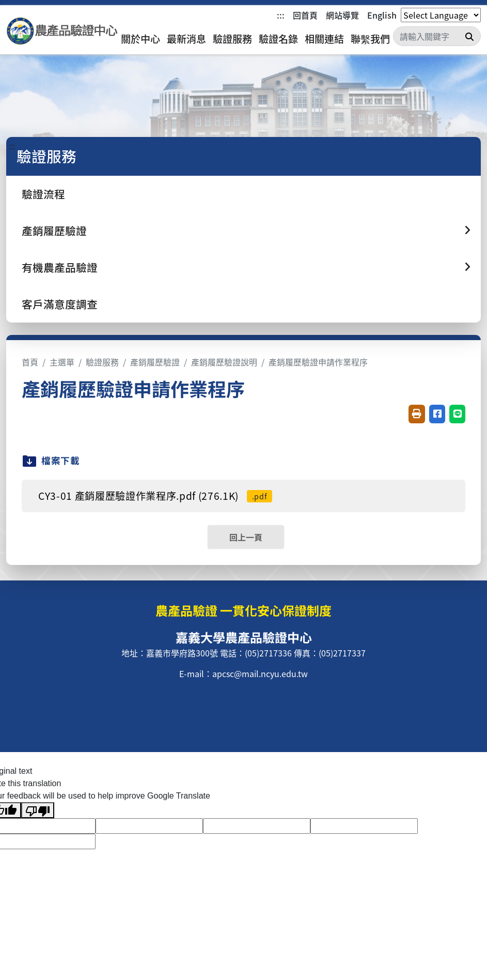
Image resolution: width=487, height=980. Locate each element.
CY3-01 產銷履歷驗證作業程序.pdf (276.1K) (155, 496)
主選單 (62, 362)
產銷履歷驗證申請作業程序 (318, 362)
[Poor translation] (38, 810)
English (382, 15)
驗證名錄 (278, 39)
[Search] (437, 36)
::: (281, 15)
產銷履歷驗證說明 (224, 362)
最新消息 (186, 39)
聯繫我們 (370, 39)
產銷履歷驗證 (155, 362)
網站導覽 (342, 15)
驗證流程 (43, 194)
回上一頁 (246, 537)
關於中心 (140, 39)
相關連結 (324, 39)
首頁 (30, 362)
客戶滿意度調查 (60, 304)
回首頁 (305, 15)
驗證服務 (232, 39)
